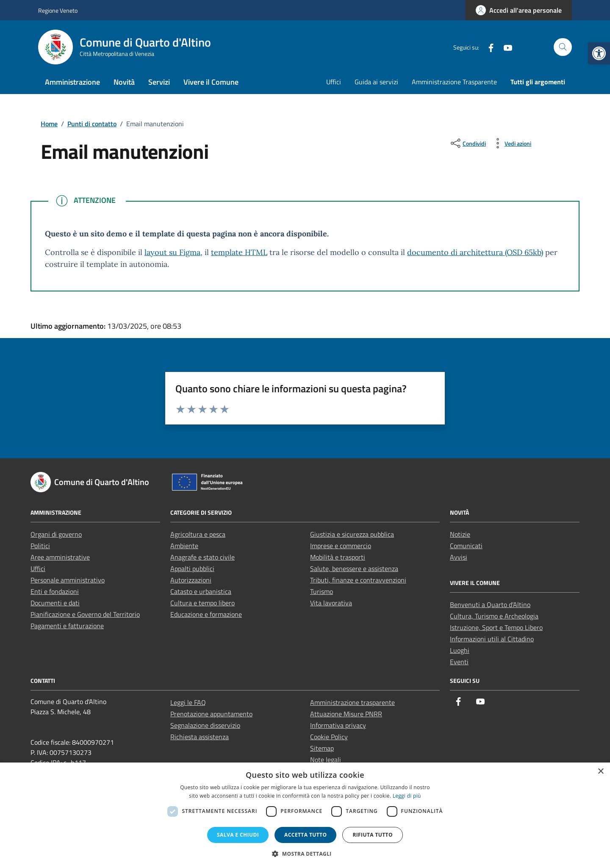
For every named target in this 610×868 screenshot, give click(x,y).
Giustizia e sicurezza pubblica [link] (352, 534)
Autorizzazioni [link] (191, 580)
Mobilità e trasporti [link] (338, 557)
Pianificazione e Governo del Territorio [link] (85, 614)
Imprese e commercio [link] (341, 546)
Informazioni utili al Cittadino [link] (492, 639)
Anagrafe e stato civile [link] (202, 557)
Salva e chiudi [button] (238, 835)
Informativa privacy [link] (338, 725)
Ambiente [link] (184, 546)
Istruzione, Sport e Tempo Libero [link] (496, 627)
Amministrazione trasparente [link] (352, 702)
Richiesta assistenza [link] (200, 737)
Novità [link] (124, 82)
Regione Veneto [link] (58, 10)
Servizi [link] (159, 82)
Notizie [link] (460, 534)
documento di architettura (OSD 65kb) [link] (475, 252)
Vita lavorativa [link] (331, 603)
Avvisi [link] (459, 557)
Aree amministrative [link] (60, 557)
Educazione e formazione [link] (206, 614)
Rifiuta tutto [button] (373, 835)
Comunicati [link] (466, 546)
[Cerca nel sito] (563, 47)
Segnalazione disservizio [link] (205, 725)
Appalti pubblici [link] (192, 568)
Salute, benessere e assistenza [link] (354, 568)
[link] (599, 53)
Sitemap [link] (322, 748)
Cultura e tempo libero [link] (202, 603)
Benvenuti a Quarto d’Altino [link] (490, 605)
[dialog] (305, 815)
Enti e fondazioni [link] (55, 591)
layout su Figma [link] (172, 252)
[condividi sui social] (467, 143)
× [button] (600, 772)
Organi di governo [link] (56, 534)
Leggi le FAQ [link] (188, 702)
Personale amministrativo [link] (68, 580)
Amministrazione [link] (72, 82)
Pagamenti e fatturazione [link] (67, 626)
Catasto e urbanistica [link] (201, 591)
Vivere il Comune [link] (211, 82)
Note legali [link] (326, 760)
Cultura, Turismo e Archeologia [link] (494, 616)
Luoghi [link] (460, 650)
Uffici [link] (334, 82)
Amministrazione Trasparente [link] (454, 82)
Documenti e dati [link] (55, 603)
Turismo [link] (322, 591)
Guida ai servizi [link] (376, 82)
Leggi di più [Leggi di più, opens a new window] (407, 796)
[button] (305, 854)
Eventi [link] (459, 662)
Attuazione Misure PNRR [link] (346, 714)
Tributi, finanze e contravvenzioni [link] (358, 580)
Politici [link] (40, 546)
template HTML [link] (239, 252)
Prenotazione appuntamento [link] (211, 714)
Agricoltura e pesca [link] (198, 534)
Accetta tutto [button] (305, 835)
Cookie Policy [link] (329, 737)
